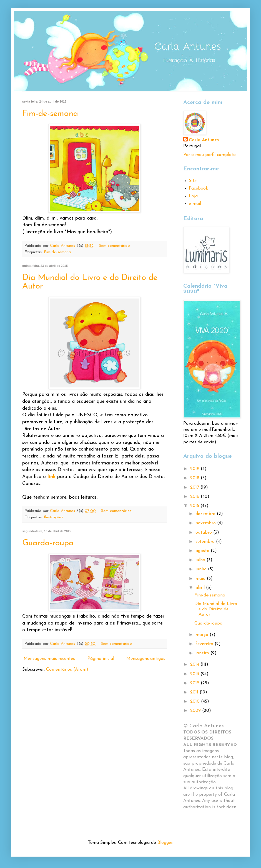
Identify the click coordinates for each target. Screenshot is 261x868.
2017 (195, 488)
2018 (195, 478)
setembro (206, 542)
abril (201, 588)
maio (201, 579)
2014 (195, 665)
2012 (195, 683)
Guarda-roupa (48, 543)
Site (193, 181)
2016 (195, 497)
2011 (195, 692)
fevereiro (205, 644)
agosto (203, 551)
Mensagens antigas (146, 659)
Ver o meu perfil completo (209, 155)
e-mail (195, 204)
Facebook (198, 188)
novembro (206, 523)
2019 (195, 469)
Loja (193, 196)
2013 (195, 674)
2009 (196, 711)
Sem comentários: (115, 246)
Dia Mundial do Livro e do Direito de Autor (216, 609)
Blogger (165, 843)
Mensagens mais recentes (49, 659)
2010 (196, 702)
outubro (204, 533)
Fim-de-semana (50, 114)
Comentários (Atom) (67, 670)
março (203, 635)
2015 (195, 506)
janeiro (203, 653)
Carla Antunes (204, 140)
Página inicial (101, 659)
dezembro (206, 514)
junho (202, 569)
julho (201, 560)
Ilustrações (53, 517)
